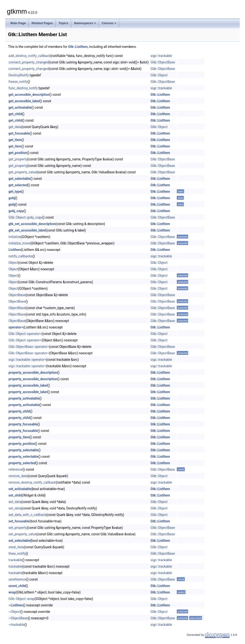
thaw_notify (17, 554)
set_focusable (19, 521)
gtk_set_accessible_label (27, 230)
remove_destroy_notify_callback (32, 482)
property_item (19, 437)
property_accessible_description (33, 373)
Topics (64, 23)
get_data (15, 127)
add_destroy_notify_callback (30, 56)
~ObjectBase (18, 618)
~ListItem (16, 605)
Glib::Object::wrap (22, 599)
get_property (18, 159)
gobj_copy (16, 211)
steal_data (16, 547)
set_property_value (23, 534)
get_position (18, 153)
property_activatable (24, 398)
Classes (109, 23)
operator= (16, 327)
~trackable (17, 625)
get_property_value (23, 172)
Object (13, 263)
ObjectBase (17, 295)
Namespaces (85, 23)
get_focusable (19, 133)
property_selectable (23, 450)
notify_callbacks (21, 256)
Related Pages (42, 23)
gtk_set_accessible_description (32, 224)
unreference (17, 579)
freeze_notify (18, 82)
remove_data (18, 476)
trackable (15, 560)
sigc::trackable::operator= (27, 360)
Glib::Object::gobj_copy (25, 217)
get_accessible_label (24, 101)
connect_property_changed (29, 62)
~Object (15, 612)
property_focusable (23, 424)
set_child (15, 495)
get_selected (18, 185)
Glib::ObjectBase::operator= (29, 347)
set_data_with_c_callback (27, 515)
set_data (15, 502)
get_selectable (19, 179)
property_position (22, 444)
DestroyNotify (19, 75)
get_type (15, 192)
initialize (15, 237)
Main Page (18, 23)
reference (16, 469)
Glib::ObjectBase (163, 62)
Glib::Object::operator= (25, 334)
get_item (15, 140)
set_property (18, 528)
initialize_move (20, 243)
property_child (19, 411)
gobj (12, 198)
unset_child (17, 586)
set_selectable (19, 541)
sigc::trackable (161, 56)
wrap (12, 592)
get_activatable (20, 107)
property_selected (22, 463)
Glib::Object (159, 75)
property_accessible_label (28, 385)
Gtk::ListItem (78, 47)
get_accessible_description (29, 95)
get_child (15, 114)
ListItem (15, 250)
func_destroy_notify (23, 88)
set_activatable (20, 489)
